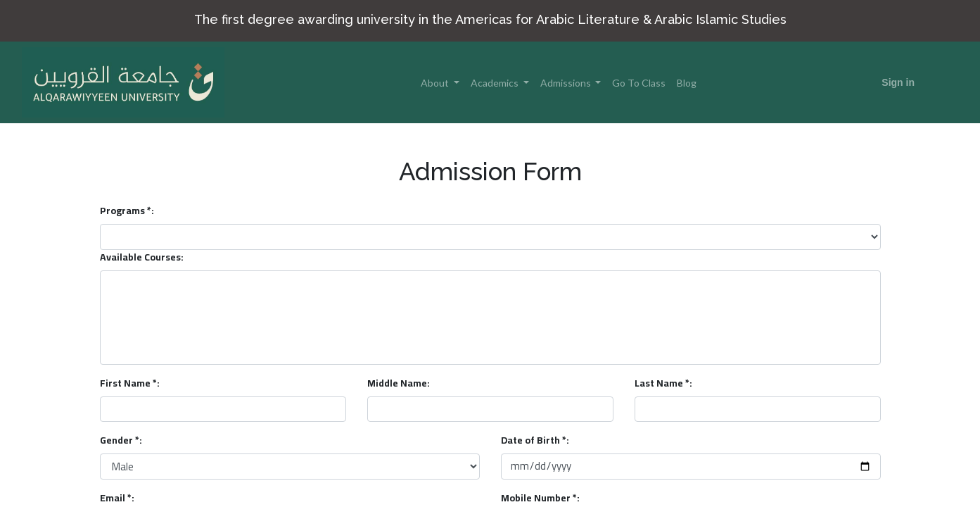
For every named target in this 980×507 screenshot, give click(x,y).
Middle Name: (399, 383)
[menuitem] (639, 83)
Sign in (898, 82)
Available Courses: (142, 257)
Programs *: (127, 211)
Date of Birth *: (535, 440)
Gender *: (121, 440)
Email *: (117, 498)
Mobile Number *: (540, 498)
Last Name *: (663, 383)
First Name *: (130, 383)
